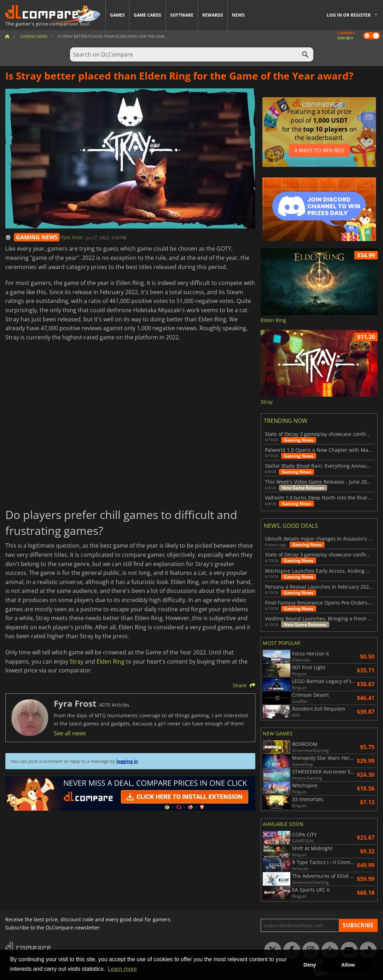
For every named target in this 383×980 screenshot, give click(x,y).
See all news (70, 733)
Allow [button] (348, 965)
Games (117, 15)
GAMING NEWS (37, 237)
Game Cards (147, 15)
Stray (77, 661)
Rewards (213, 15)
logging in (127, 761)
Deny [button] (310, 965)
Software (182, 15)
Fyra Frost (72, 237)
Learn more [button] (122, 969)
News (238, 15)
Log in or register (349, 15)
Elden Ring (111, 661)
